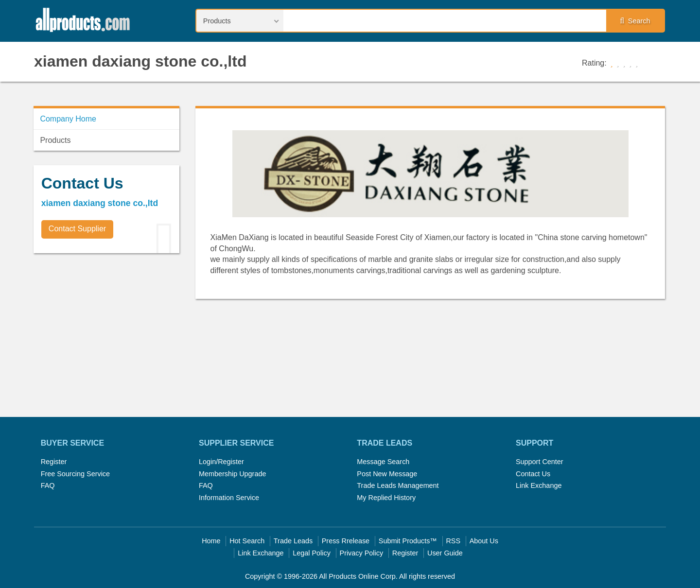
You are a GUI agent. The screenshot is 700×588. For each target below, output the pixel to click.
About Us (484, 541)
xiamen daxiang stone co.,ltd (140, 61)
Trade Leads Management (398, 485)
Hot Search (247, 541)
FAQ (48, 485)
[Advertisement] (106, 329)
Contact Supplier (77, 229)
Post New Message (387, 474)
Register (54, 462)
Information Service (229, 498)
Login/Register (221, 462)
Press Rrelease (346, 541)
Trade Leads (293, 541)
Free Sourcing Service (75, 474)
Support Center (540, 462)
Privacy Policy (362, 553)
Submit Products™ (408, 541)
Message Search (383, 462)
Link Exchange (539, 485)
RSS (453, 541)
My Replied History (386, 498)
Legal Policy (312, 553)
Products (55, 140)
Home (211, 541)
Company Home (68, 119)
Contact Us (533, 474)
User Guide (445, 553)
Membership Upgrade (232, 474)
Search (635, 21)
